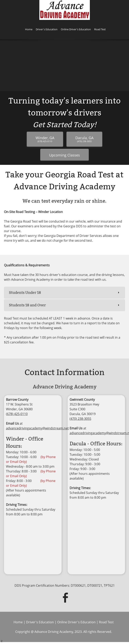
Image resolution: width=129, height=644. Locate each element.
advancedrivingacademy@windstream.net (37, 428)
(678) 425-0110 (17, 414)
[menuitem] (29, 30)
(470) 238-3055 (80, 419)
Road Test (106, 622)
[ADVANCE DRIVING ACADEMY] (65, 10)
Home (18, 622)
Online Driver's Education (76, 622)
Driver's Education (40, 622)
